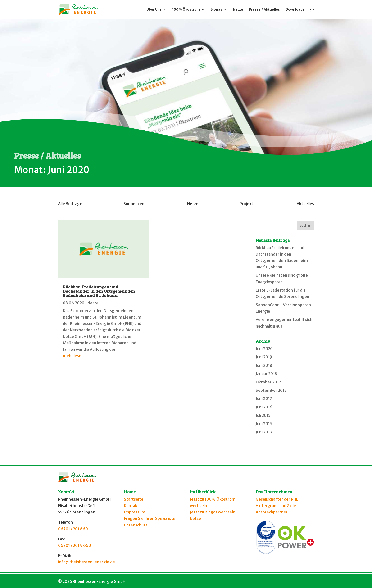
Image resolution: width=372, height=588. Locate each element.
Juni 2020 (264, 349)
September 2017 (271, 390)
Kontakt (132, 506)
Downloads (295, 10)
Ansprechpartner (272, 512)
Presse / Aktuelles (264, 10)
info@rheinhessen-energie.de (86, 562)
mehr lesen (73, 356)
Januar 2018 (266, 374)
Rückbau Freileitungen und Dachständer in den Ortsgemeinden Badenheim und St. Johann (99, 291)
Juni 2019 (264, 357)
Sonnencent (135, 204)
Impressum (135, 512)
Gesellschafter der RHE (277, 499)
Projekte (248, 204)
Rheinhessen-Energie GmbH (99, 581)
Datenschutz (136, 525)
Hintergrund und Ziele (276, 506)
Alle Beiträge (70, 204)
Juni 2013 (264, 432)
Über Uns (154, 10)
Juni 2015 (264, 424)
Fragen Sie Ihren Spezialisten (151, 518)
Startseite (134, 499)
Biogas (216, 10)
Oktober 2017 (268, 382)
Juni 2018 (264, 365)
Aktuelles (305, 204)
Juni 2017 (264, 399)
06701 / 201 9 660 (75, 545)
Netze (238, 10)
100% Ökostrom (186, 10)
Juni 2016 (264, 407)
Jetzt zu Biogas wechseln (213, 512)
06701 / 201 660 (73, 529)
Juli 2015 (263, 415)
